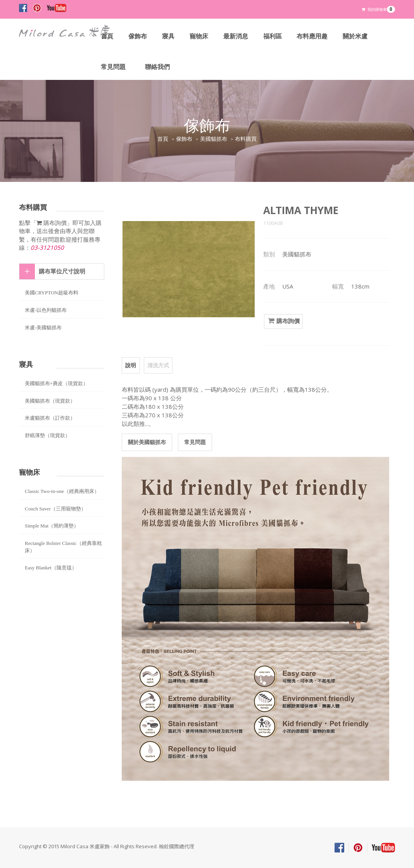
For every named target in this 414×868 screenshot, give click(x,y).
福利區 (273, 36)
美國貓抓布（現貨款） (50, 401)
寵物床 (199, 36)
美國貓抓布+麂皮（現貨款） (56, 383)
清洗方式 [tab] (158, 365)
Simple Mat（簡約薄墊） (52, 526)
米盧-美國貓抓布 (43, 328)
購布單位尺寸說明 (62, 271)
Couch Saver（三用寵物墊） (55, 509)
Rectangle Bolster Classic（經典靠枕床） (63, 547)
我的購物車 (378, 9)
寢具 (168, 36)
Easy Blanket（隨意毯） (51, 568)
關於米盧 (355, 36)
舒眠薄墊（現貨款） (47, 435)
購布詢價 (283, 321)
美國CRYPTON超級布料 (52, 293)
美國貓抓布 (214, 139)
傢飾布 (138, 36)
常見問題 (113, 67)
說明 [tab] (131, 365)
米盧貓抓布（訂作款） (50, 418)
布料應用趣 (312, 36)
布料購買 (246, 139)
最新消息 (236, 36)
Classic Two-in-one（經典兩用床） (62, 491)
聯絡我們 (157, 67)
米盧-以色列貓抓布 (46, 310)
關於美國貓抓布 (147, 442)
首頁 (107, 36)
